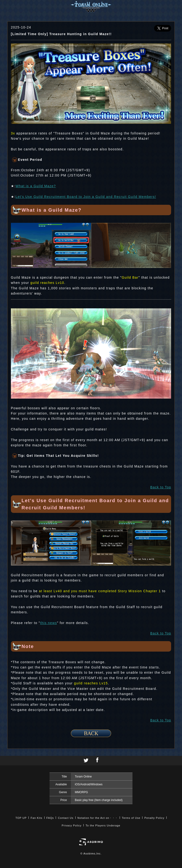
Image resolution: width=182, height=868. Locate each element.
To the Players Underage (103, 825)
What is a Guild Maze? (36, 186)
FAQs (50, 818)
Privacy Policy (72, 825)
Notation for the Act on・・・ (98, 818)
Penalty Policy (154, 818)
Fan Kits (36, 818)
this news (48, 623)
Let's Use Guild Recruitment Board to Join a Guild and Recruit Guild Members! (86, 197)
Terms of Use (131, 818)
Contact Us (66, 818)
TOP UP (21, 818)
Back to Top (161, 487)
